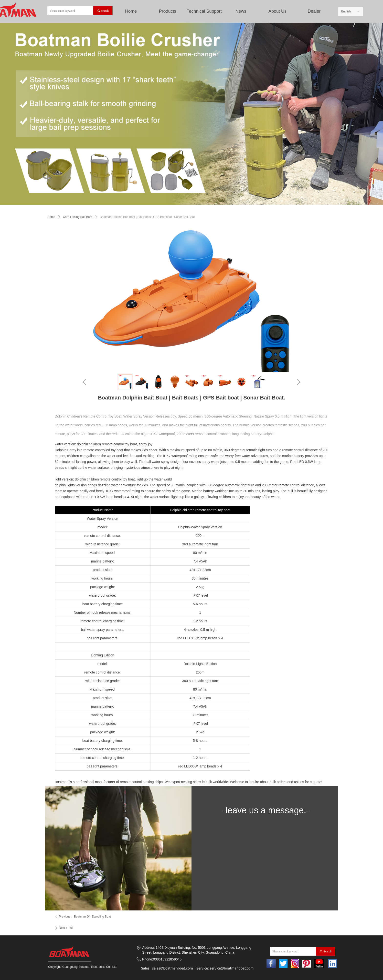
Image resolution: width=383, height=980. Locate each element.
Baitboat (52, 942)
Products (167, 11)
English (346, 11)
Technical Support (204, 11)
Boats (63, 942)
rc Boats (80, 939)
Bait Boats (67, 939)
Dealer (314, 11)
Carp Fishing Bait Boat (77, 217)
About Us (277, 11)
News (241, 11)
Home (131, 11)
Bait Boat (53, 939)
